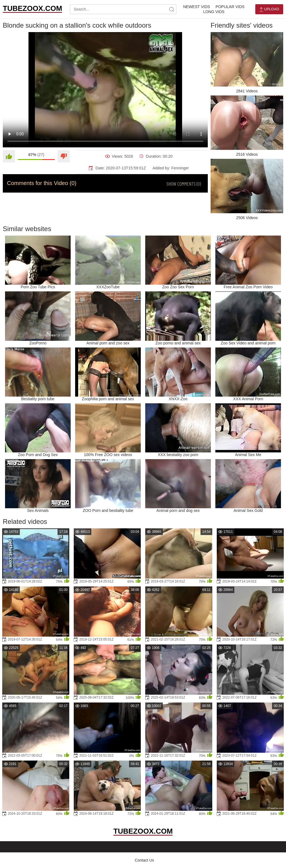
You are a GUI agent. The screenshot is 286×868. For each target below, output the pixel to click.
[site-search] (171, 9)
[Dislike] (64, 156)
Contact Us (144, 860)
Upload (269, 9)
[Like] (9, 156)
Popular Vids (230, 7)
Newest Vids (197, 7)
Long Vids (214, 12)
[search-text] (123, 9)
